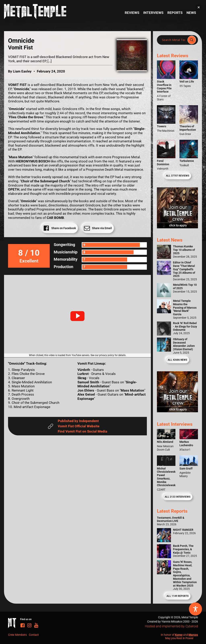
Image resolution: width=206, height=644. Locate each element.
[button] (77, 316)
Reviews (132, 13)
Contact (34, 635)
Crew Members (17, 635)
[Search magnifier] (192, 40)
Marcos (193, 635)
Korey (179, 635)
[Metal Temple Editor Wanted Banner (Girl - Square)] (177, 227)
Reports (175, 13)
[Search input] (173, 40)
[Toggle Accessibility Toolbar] (195, 609)
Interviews (153, 13)
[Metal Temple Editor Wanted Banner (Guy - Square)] (177, 411)
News (191, 13)
